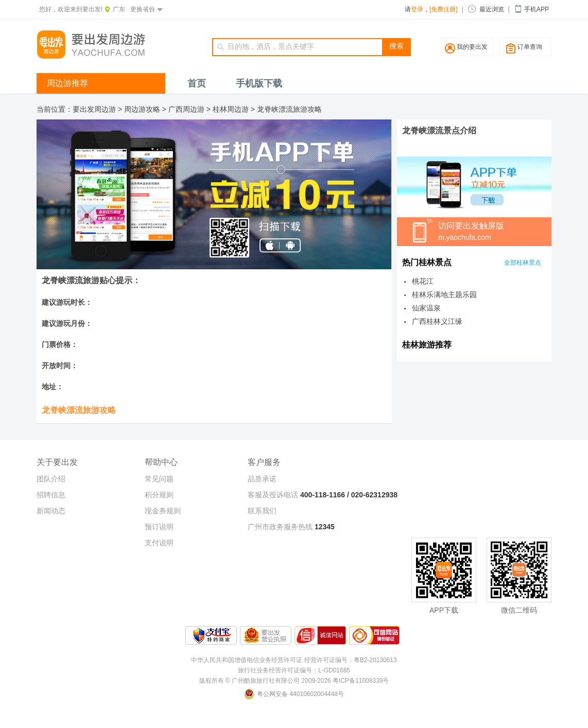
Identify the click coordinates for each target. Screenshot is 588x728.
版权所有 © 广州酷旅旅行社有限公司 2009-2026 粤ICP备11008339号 (294, 681)
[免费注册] (444, 9)
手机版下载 (259, 83)
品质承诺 (262, 479)
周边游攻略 (142, 109)
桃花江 (423, 281)
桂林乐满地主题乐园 (444, 294)
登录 (417, 9)
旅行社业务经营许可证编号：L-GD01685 (294, 670)
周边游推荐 (67, 83)
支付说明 (159, 543)
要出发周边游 (94, 109)
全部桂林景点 (523, 263)
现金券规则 (163, 511)
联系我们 (262, 511)
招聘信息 (51, 495)
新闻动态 (51, 511)
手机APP (537, 9)
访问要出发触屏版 (495, 232)
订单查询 (530, 47)
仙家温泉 (426, 308)
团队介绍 (51, 479)
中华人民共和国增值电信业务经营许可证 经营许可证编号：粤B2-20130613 (294, 660)
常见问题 (159, 479)
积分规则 (159, 495)
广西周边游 (186, 109)
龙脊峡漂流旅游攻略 (289, 109)
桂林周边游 (231, 109)
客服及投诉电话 (273, 495)
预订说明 (159, 527)
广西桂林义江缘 (437, 321)
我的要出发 (472, 47)
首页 (197, 83)
